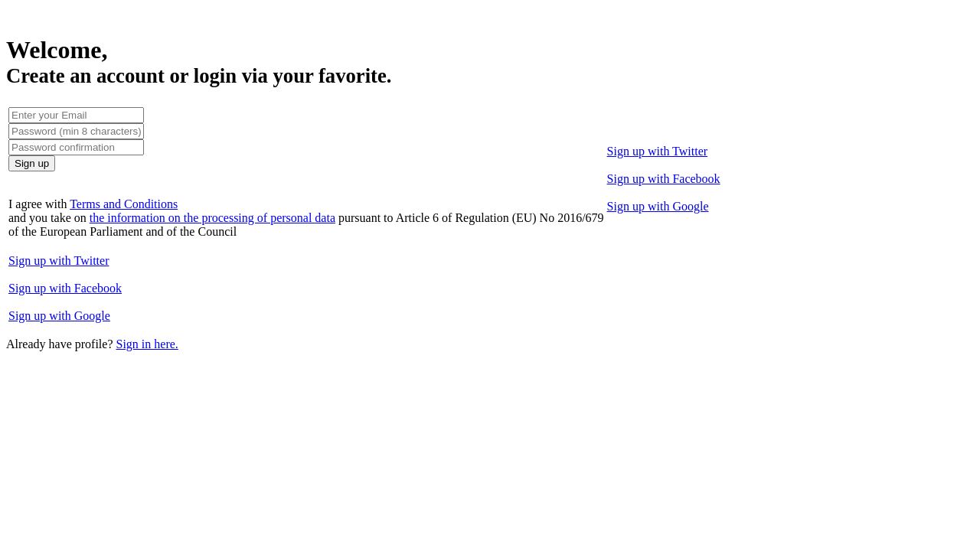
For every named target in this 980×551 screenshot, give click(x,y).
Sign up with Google (658, 206)
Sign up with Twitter (657, 151)
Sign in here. (147, 344)
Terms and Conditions (124, 204)
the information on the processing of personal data (212, 218)
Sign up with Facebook (664, 179)
